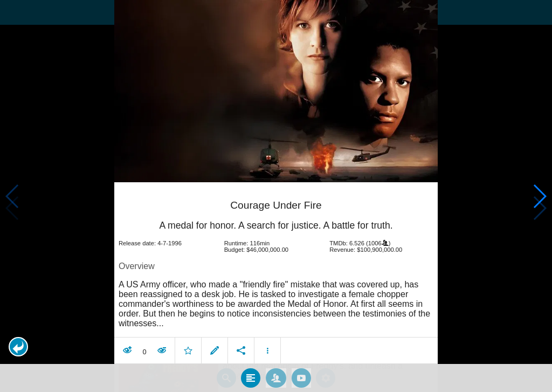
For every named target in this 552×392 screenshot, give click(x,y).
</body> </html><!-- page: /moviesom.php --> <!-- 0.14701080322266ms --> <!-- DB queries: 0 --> (276, 196)
